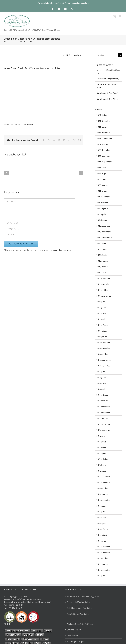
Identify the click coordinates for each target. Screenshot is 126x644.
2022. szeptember (104, 162)
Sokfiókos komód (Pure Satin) (79, 608)
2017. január (101, 471)
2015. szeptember (104, 564)
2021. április (101, 214)
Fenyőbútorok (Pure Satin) (107, 93)
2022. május (101, 173)
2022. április (101, 179)
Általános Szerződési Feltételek (80, 624)
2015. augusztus (103, 570)
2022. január (102, 191)
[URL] (40, 234)
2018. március (102, 395)
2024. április (101, 127)
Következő (77, 55)
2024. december (103, 121)
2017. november (103, 413)
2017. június (101, 442)
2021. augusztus (103, 208)
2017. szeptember (104, 424)
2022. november (103, 156)
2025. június (101, 115)
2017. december (103, 407)
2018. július (101, 372)
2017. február (102, 465)
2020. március (102, 261)
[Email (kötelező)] (40, 229)
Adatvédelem (73, 636)
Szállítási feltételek (75, 630)
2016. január (101, 541)
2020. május (102, 249)
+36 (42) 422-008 (15, 605)
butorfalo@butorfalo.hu (80, 3)
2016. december (103, 477)
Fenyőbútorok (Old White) (107, 99)
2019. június (101, 307)
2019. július (101, 302)
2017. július (101, 436)
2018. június (101, 377)
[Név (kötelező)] (40, 223)
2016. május (101, 517)
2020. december (103, 226)
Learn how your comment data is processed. (55, 250)
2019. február (102, 331)
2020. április (102, 255)
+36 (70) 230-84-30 (62, 3)
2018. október (102, 354)
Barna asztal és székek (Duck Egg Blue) (83, 596)
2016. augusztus (103, 500)
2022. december (103, 150)
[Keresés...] (106, 55)
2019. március (102, 325)
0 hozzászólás (28, 124)
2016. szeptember (104, 494)
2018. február (102, 401)
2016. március (102, 529)
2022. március (102, 185)
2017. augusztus (103, 430)
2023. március (102, 144)
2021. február (102, 220)
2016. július (101, 506)
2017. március (102, 459)
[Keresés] (120, 55)
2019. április (101, 319)
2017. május (101, 448)
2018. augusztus (103, 366)
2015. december (103, 547)
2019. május (101, 313)
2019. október (102, 290)
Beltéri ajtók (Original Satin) (108, 79)
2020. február (102, 267)
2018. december (103, 342)
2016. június (101, 512)
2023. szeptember (104, 138)
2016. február (102, 535)
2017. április (101, 453)
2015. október (102, 558)
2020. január (102, 273)
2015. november (103, 552)
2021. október (102, 203)
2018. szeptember (104, 360)
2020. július (101, 243)
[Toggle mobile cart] (115, 16)
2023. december (103, 133)
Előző (67, 55)
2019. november (103, 284)
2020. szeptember (104, 238)
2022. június (101, 168)
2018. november (103, 348)
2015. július (101, 576)
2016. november (103, 483)
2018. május (101, 383)
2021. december (103, 197)
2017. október (102, 418)
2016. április (101, 523)
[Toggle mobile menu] (120, 16)
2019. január (101, 337)
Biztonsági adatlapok (76, 641)
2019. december (103, 278)
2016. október (102, 488)
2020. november (104, 232)
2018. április (101, 389)
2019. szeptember (104, 296)
